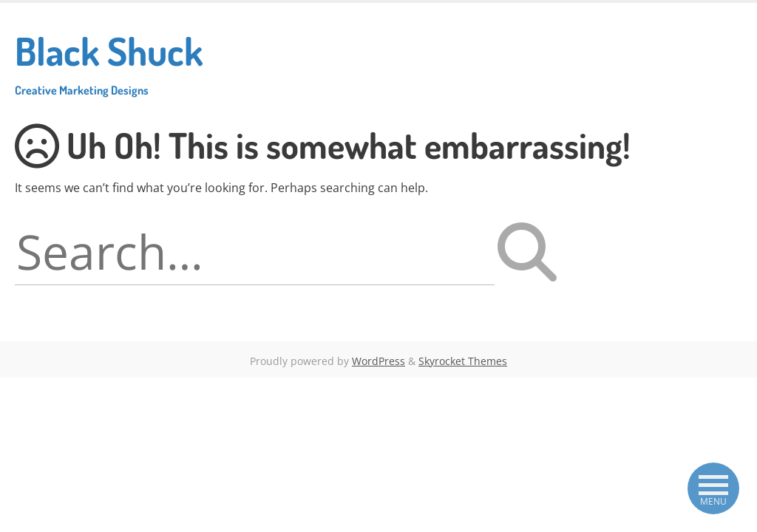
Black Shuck (109, 62)
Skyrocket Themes (463, 361)
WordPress (378, 361)
